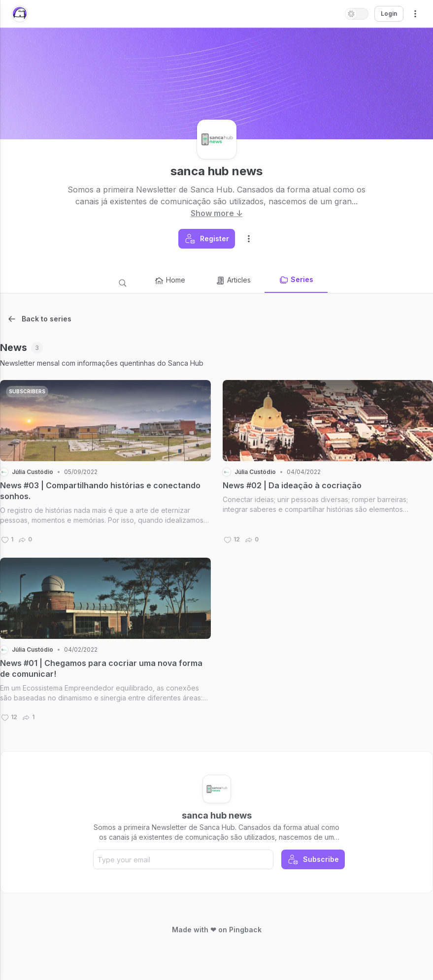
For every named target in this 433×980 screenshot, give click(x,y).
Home (170, 281)
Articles (233, 281)
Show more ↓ (217, 213)
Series (296, 280)
